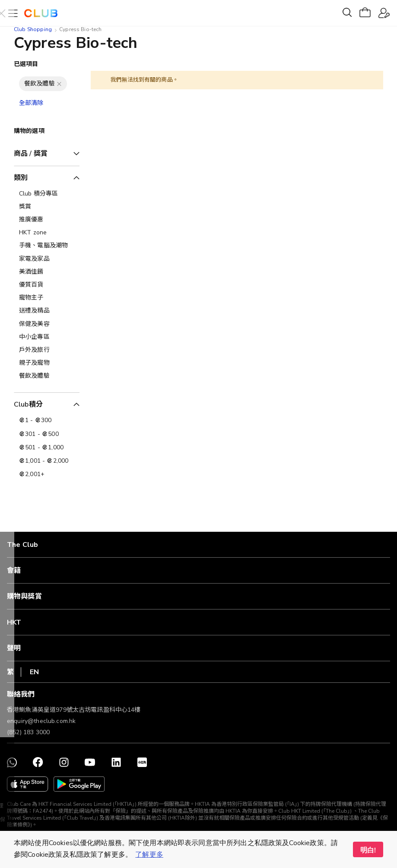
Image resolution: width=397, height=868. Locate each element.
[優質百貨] (47, 285)
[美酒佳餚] (47, 272)
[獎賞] (47, 207)
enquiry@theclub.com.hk (41, 721)
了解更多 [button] (149, 855)
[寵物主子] (47, 298)
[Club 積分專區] (47, 194)
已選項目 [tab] (26, 64)
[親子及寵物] (47, 363)
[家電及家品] (47, 259)
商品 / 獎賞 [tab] (31, 154)
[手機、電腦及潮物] (47, 246)
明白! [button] (368, 850)
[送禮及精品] (47, 311)
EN (34, 672)
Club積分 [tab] (28, 404)
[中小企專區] (47, 337)
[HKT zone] (47, 233)
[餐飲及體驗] (47, 376)
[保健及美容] (47, 324)
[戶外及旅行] (47, 350)
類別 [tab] (21, 178)
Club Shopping (33, 29)
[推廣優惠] (47, 220)
